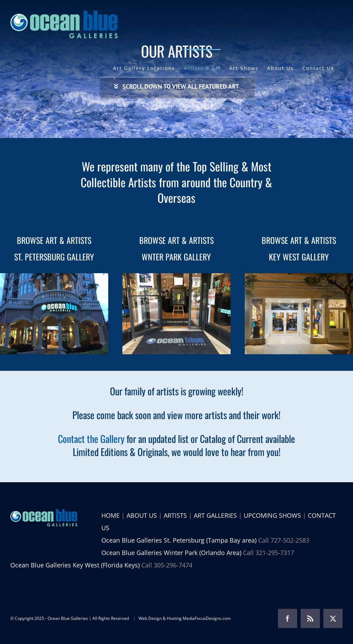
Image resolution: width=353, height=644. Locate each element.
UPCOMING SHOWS (272, 515)
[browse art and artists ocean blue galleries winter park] (176, 276)
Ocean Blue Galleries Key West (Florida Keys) (75, 565)
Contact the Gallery (91, 439)
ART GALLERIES (215, 515)
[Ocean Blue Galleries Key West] (299, 276)
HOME (110, 515)
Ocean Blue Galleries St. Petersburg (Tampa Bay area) (179, 540)
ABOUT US (142, 515)
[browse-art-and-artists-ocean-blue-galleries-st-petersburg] (54, 276)
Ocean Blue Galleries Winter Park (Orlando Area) (171, 553)
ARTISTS (175, 515)
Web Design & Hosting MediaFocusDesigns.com (185, 618)
